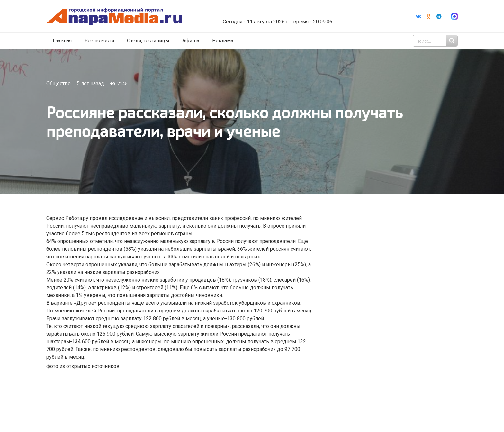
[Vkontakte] (419, 16)
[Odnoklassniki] (429, 16)
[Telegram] (439, 16)
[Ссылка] (118, 17)
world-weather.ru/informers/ (279, 17)
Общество (59, 83)
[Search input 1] (436, 41)
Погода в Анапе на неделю (279, 11)
